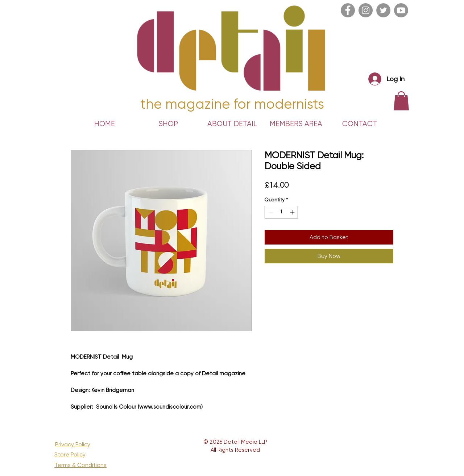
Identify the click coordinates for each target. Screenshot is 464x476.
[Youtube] (401, 10)
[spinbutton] (281, 212)
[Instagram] (366, 10)
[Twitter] (383, 10)
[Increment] (293, 212)
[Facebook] (348, 10)
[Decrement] (270, 212)
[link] (401, 101)
